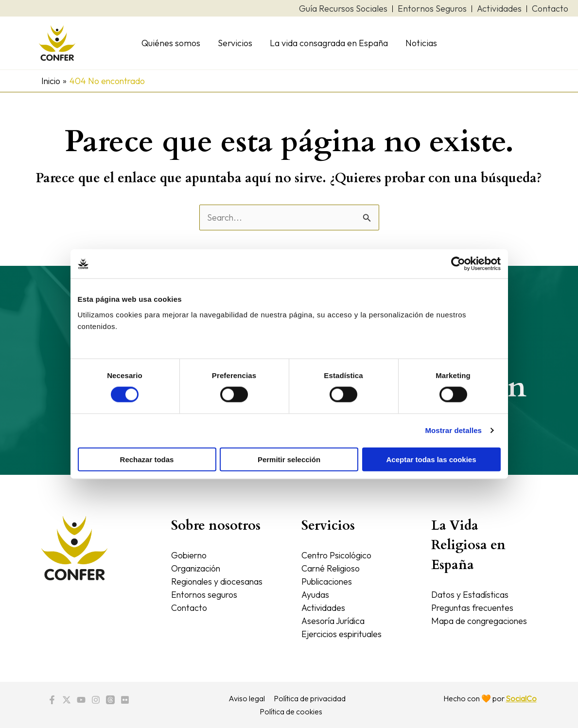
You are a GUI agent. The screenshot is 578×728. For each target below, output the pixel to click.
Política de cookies (291, 711)
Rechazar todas (147, 459)
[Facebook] (52, 700)
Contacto (189, 608)
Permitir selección (289, 459)
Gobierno (190, 555)
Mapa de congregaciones (480, 621)
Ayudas (315, 595)
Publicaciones (328, 581)
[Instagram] (96, 700)
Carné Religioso (332, 568)
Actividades (324, 608)
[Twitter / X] (67, 700)
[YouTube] (81, 700)
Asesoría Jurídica (334, 621)
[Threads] (110, 700)
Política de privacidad (309, 698)
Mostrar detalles (453, 430)
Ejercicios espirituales (343, 634)
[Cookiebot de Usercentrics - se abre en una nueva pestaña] (458, 264)
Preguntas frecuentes (473, 608)
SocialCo (521, 698)
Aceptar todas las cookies (431, 459)
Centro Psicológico (338, 555)
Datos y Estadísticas (470, 595)
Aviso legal (247, 698)
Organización (197, 568)
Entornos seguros (205, 595)
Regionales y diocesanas (218, 581)
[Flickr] (125, 700)
